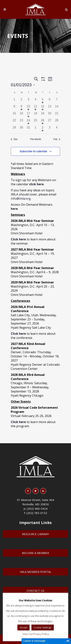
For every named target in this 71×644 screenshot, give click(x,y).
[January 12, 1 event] (43, 108)
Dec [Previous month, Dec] (14, 139)
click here (36, 184)
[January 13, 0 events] (50, 108)
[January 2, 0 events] (21, 101)
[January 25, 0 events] (35, 122)
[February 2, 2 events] (43, 129)
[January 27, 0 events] (50, 122)
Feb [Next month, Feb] (57, 139)
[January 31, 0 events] (28, 129)
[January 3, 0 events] (28, 101)
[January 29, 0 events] (14, 129)
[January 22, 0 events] (14, 122)
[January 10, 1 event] (28, 108)
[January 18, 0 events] (35, 115)
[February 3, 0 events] (50, 129)
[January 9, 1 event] (21, 108)
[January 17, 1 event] (28, 115)
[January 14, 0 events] (57, 108)
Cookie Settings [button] (43, 627)
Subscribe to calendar (33, 151)
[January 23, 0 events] (21, 122)
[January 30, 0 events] (21, 129)
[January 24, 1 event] (28, 122)
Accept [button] (23, 627)
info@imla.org (21, 199)
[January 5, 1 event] (43, 101)
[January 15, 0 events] (14, 115)
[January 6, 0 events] (50, 101)
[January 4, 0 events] (35, 101)
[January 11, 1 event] (35, 108)
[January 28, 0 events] (57, 122)
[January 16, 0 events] (21, 115)
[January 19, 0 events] (43, 115)
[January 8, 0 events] (14, 108)
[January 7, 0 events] (57, 101)
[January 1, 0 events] (14, 101)
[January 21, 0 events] (57, 115)
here (14, 209)
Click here (18, 334)
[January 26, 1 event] (43, 122)
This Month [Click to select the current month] (35, 139)
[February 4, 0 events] (57, 129)
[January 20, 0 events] (50, 115)
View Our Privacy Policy (36, 634)
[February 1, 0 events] (35, 129)
